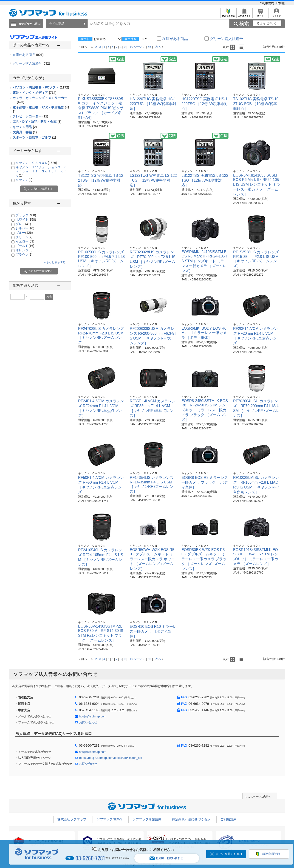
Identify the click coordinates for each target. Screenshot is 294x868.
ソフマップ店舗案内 (147, 819)
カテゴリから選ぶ (29, 24)
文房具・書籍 (25, 132)
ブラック (26, 215)
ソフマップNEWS (110, 819)
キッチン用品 (25, 127)
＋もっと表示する (54, 262)
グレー (23, 224)
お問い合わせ (88, 722)
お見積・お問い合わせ (166, 858)
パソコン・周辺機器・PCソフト (41, 87)
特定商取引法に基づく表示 (191, 819)
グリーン (24, 237)
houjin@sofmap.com (93, 716)
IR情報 (280, 3)
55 (150, 47)
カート (260, 15)
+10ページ (135, 47)
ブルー (24, 233)
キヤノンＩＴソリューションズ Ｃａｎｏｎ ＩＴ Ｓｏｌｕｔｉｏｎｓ (41, 171)
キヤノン (24, 180)
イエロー (25, 241)
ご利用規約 (267, 3)
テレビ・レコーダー (30, 116)
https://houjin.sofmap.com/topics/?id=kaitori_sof (111, 758)
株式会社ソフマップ (72, 819)
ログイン (276, 15)
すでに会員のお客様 (229, 854)
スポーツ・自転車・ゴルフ (34, 137)
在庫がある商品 (28, 55)
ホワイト (26, 220)
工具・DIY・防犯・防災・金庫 (37, 122)
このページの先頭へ (259, 797)
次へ (158, 47)
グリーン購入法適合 (31, 63)
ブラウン (24, 254)
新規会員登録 (228, 15)
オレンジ (24, 250)
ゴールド (25, 246)
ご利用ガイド (244, 15)
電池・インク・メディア (35, 93)
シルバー (25, 228)
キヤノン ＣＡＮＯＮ (36, 163)
